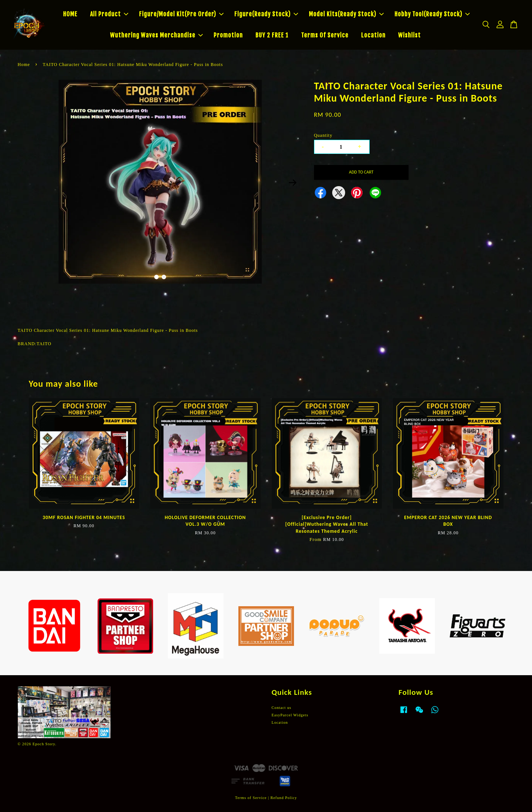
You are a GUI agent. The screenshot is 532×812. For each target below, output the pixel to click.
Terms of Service (251, 798)
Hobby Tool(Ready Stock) (432, 14)
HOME (70, 14)
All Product (109, 14)
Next (293, 183)
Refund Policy (284, 798)
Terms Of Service (325, 35)
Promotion (228, 35)
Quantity (323, 135)
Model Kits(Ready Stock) (346, 14)
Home (24, 65)
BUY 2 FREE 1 (272, 35)
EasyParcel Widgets (290, 715)
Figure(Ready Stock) (266, 14)
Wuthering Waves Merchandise (156, 35)
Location (373, 35)
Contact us (282, 708)
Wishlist (409, 35)
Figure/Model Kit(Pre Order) (181, 14)
